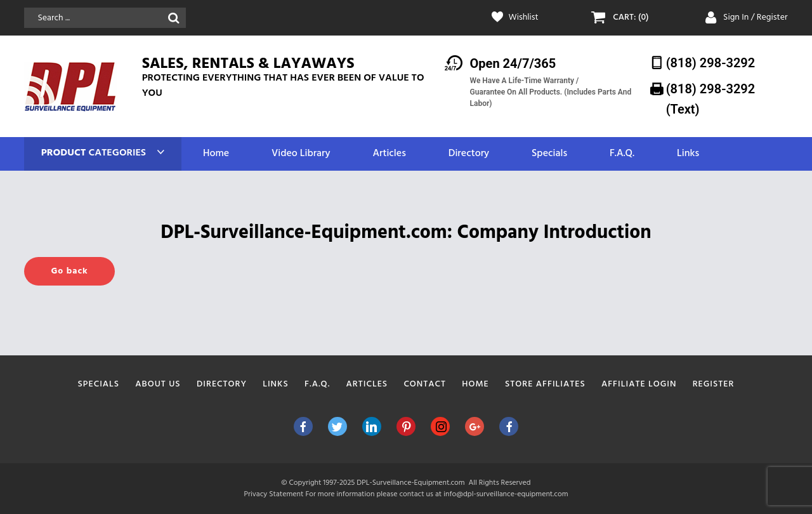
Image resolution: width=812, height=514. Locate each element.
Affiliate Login (639, 384)
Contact (425, 384)
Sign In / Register (756, 17)
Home (216, 154)
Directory (469, 154)
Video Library (301, 154)
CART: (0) (631, 18)
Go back (69, 271)
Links (688, 154)
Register (714, 384)
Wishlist (524, 18)
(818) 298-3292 (711, 63)
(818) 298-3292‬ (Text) (711, 99)
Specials (549, 154)
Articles (389, 154)
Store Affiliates (545, 384)
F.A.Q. (622, 154)
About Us (158, 384)
